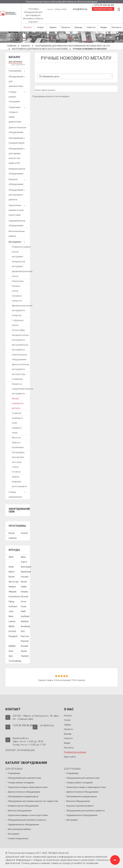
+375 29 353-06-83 (103, 5)
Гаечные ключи (16, 288)
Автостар (14, 582)
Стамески (17, 413)
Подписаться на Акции (75, 752)
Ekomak (25, 597)
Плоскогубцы (18, 330)
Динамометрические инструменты (22, 308)
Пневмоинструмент (21, 247)
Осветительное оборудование (19, 357)
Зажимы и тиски (17, 430)
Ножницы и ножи (17, 420)
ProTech (12, 631)
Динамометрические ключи (22, 274)
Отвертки (17, 315)
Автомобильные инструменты (20, 347)
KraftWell (25, 616)
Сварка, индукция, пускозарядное (19, 482)
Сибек (24, 587)
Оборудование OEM (19, 510)
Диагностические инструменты (20, 367)
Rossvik (25, 646)
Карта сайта (70, 757)
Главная (12, 46)
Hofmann (13, 606)
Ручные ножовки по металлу (18, 403)
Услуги (40, 27)
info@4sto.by (80, 9)
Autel (11, 567)
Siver (11, 651)
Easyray (24, 592)
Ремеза (12, 587)
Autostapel (26, 567)
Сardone (13, 538)
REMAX (12, 646)
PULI (23, 631)
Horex (24, 606)
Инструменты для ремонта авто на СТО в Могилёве (40, 49)
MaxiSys (25, 621)
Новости (91, 27)
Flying (11, 601)
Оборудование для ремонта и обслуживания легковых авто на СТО (73, 46)
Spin (11, 656)
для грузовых (18, 64)
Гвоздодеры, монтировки (18, 455)
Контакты (117, 27)
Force (23, 601)
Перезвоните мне (103, 9)
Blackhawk (26, 572)
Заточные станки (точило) (17, 467)
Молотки (16, 438)
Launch (12, 621)
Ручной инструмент (18, 254)
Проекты (66, 27)
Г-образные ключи (18, 323)
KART (23, 611)
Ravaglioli (13, 636)
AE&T (11, 557)
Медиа (104, 27)
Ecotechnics (14, 597)
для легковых (15, 62)
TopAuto (25, 656)
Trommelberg (15, 661)
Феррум (12, 592)
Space (24, 651)
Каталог (28, 27)
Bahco (12, 572)
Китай (24, 582)
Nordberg (25, 626)
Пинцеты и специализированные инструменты (23, 389)
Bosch (12, 533)
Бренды (78, 27)
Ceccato (25, 577)
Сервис (53, 27)
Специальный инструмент (18, 264)
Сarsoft (24, 533)
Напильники (18, 281)
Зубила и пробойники (18, 445)
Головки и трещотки (17, 298)
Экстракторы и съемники (19, 377)
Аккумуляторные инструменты (20, 337)
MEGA (12, 626)
